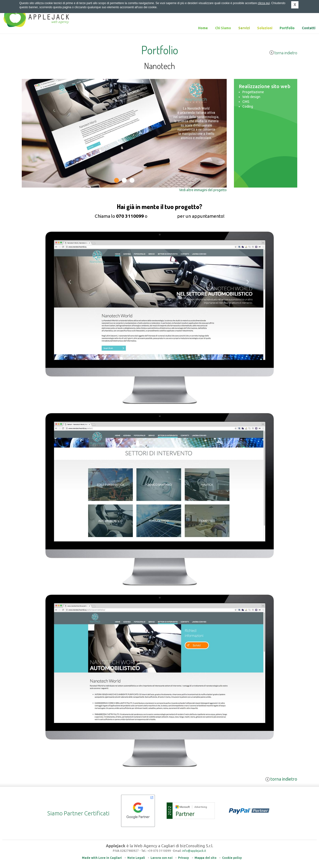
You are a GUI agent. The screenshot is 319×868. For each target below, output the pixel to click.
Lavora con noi (162, 858)
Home (203, 28)
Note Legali (136, 858)
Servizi (244, 28)
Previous (29, 174)
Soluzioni (265, 28)
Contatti (309, 28)
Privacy (184, 858)
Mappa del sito (206, 858)
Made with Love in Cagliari (102, 858)
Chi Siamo (223, 28)
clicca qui (264, 3)
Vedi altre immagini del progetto (203, 190)
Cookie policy (232, 858)
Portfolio (287, 28)
